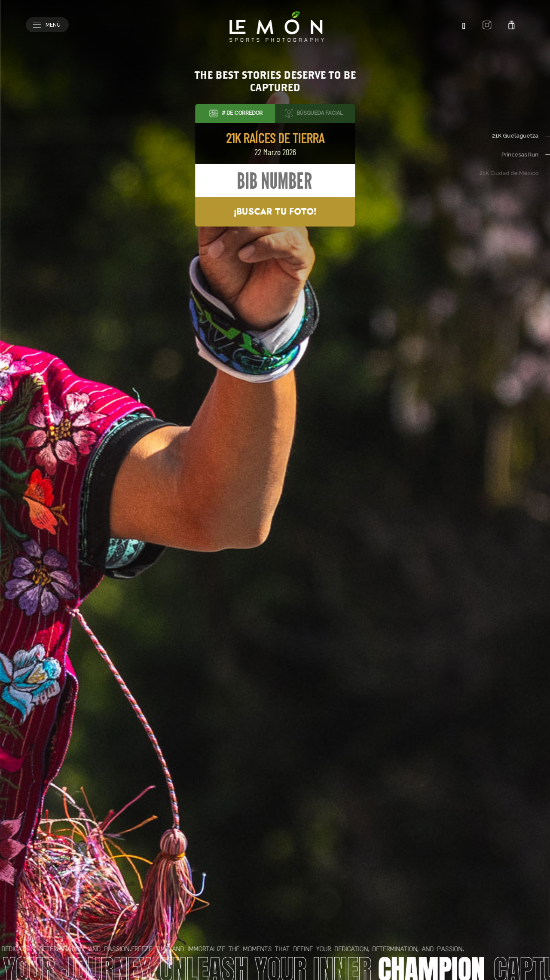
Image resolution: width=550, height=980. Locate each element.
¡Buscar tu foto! (275, 212)
